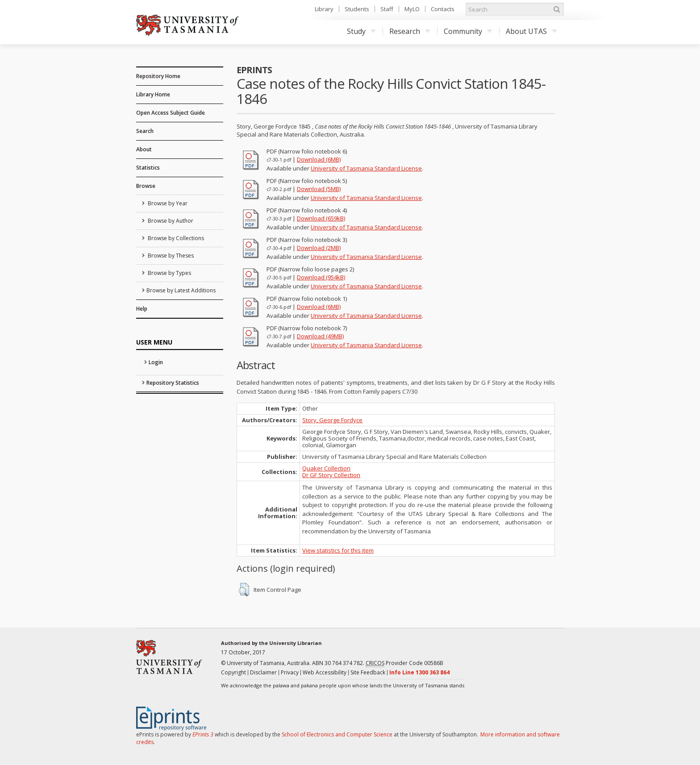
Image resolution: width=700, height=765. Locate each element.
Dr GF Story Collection (331, 475)
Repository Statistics (173, 383)
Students (357, 9)
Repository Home (158, 76)
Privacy (290, 672)
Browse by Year (167, 203)
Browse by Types (169, 273)
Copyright (233, 672)
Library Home (153, 94)
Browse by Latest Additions (181, 290)
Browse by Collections (175, 238)
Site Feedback (368, 672)
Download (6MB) (319, 159)
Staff (387, 9)
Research (410, 31)
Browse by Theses (170, 256)
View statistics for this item (338, 550)
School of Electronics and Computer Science (337, 734)
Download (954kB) (321, 277)
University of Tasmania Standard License (366, 168)
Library (324, 9)
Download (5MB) (319, 189)
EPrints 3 (203, 734)
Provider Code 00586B (404, 663)
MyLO (412, 9)
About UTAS (531, 31)
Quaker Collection (326, 468)
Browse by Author (170, 221)
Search (145, 131)
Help (142, 309)
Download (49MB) (320, 336)
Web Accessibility (325, 672)
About (144, 149)
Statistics (148, 168)
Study (361, 31)
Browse (146, 186)
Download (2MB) (319, 248)
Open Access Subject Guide (171, 113)
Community (468, 31)
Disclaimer (263, 672)
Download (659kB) (321, 218)
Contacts (443, 9)
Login (156, 362)
